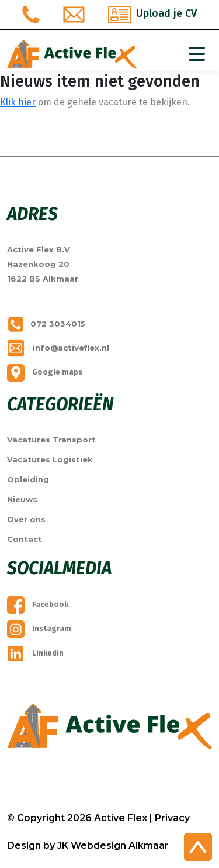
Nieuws (22, 499)
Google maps (45, 372)
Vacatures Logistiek (50, 459)
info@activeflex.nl (58, 348)
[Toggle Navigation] (197, 54)
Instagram (39, 628)
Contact (25, 539)
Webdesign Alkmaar (120, 845)
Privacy (172, 818)
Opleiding (28, 479)
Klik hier (18, 102)
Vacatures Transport (51, 440)
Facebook (38, 604)
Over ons (26, 519)
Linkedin (35, 653)
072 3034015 (46, 324)
